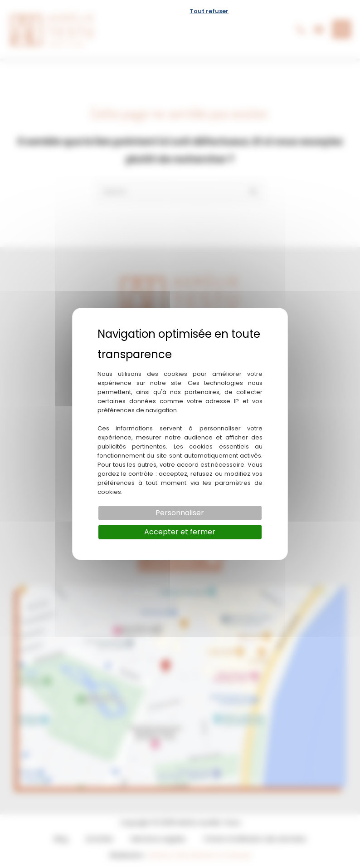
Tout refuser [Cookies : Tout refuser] (209, 11)
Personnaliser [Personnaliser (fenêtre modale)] (180, 513)
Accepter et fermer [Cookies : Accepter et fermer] (180, 532)
